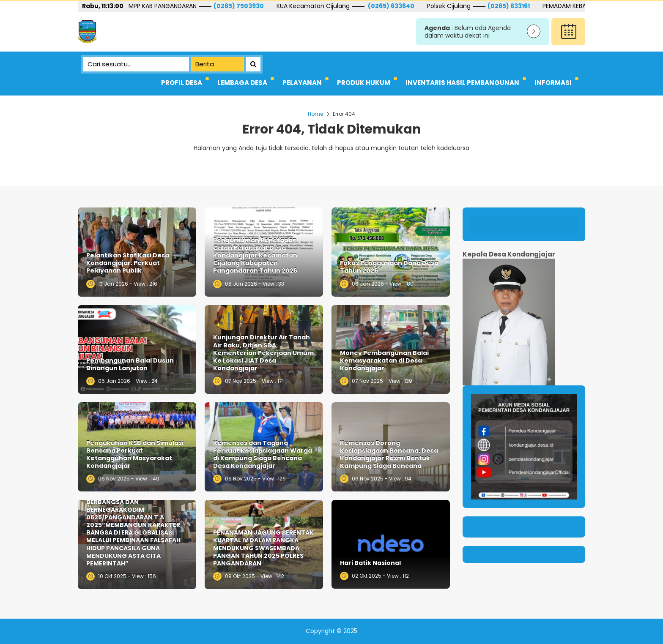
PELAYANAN (302, 83)
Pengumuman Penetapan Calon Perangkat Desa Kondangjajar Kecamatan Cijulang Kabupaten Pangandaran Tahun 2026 (255, 255)
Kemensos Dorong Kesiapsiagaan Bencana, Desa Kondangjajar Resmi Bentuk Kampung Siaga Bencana (389, 454)
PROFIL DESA (182, 83)
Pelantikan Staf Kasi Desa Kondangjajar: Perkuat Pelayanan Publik (128, 263)
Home (315, 114)
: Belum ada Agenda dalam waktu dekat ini (468, 32)
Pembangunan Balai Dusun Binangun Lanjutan (130, 364)
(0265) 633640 (454, 6)
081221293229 (158, 6)
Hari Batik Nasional (370, 563)
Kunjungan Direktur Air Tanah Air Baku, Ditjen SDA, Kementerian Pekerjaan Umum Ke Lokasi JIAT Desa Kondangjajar (263, 353)
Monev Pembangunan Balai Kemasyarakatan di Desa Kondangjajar (384, 361)
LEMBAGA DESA (242, 83)
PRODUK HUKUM (364, 83)
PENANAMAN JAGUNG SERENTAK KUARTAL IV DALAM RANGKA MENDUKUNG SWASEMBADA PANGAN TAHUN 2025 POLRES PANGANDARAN (263, 548)
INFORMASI (553, 83)
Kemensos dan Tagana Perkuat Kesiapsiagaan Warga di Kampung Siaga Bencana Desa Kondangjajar (263, 454)
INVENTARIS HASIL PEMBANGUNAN (462, 83)
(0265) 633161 (573, 6)
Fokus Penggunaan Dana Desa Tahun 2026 (389, 267)
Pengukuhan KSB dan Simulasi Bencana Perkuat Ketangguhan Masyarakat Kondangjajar (135, 454)
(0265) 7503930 (303, 6)
